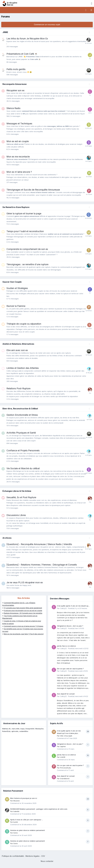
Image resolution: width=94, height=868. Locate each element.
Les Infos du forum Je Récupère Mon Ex (27, 39)
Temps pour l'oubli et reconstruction (25, 231)
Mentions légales (33, 856)
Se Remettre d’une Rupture (16, 207)
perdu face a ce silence (66, 646)
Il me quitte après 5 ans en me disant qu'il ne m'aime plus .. (73, 606)
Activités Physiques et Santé (21, 433)
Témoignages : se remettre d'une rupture (27, 264)
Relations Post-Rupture (18, 388)
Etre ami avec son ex (17, 350)
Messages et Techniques (19, 124)
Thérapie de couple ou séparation (24, 324)
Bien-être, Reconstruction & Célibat (20, 409)
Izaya (22, 729)
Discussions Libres (16, 515)
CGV (43, 856)
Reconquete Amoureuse (15, 84)
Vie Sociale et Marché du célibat (23, 468)
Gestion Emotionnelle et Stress (22, 415)
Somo (16, 833)
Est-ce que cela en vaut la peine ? (70, 669)
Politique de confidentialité (13, 856)
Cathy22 (63, 608)
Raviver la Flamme (16, 306)
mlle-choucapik (66, 736)
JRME (5, 32)
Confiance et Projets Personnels (23, 450)
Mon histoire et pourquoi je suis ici (24, 798)
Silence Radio (13, 108)
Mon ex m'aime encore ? (19, 172)
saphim (63, 746)
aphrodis (15, 731)
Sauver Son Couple (12, 282)
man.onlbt (16, 729)
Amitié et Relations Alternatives (18, 344)
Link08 (63, 757)
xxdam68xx (24, 731)
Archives (7, 538)
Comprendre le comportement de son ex (27, 249)
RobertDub (6, 731)
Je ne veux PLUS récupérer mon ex (25, 582)
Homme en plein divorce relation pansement (27, 830)
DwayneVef (30, 729)
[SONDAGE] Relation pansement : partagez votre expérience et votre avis (39, 809)
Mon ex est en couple (18, 141)
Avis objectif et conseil (66, 694)
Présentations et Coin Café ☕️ (22, 54)
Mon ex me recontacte (18, 157)
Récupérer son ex (15, 90)
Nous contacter (47, 861)
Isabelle (16, 811)
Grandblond (65, 779)
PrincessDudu (66, 768)
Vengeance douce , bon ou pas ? (70, 626)
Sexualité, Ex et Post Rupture (21, 497)
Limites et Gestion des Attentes (23, 368)
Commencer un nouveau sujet (47, 25)
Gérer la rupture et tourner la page (24, 213)
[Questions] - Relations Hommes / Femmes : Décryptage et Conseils (42, 565)
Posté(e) (78, 608)
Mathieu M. (6, 729)
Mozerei (16, 801)
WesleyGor (39, 729)
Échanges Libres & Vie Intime (17, 491)
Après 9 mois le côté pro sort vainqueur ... (27, 820)
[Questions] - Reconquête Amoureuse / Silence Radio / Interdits (39, 544)
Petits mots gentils (16, 69)
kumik (16, 822)
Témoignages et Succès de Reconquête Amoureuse (33, 190)
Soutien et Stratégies (17, 288)
